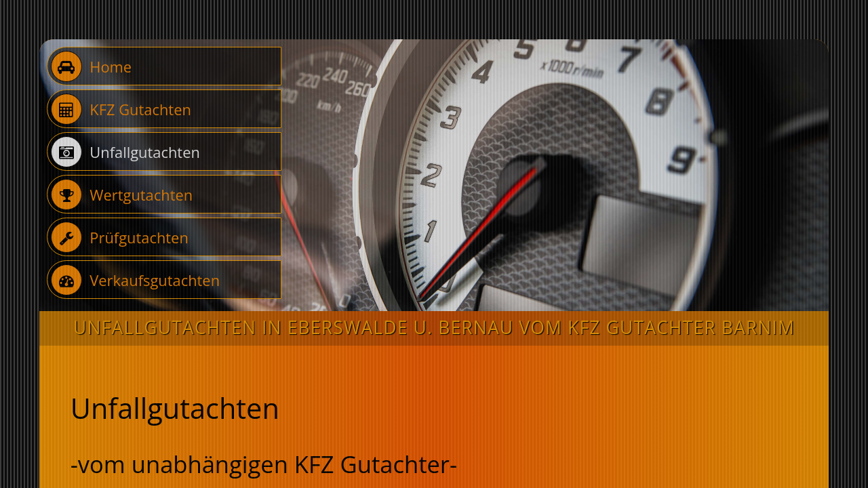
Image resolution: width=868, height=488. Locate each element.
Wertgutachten (122, 195)
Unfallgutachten (125, 152)
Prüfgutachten (120, 237)
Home (91, 66)
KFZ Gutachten (121, 109)
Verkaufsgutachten (135, 280)
